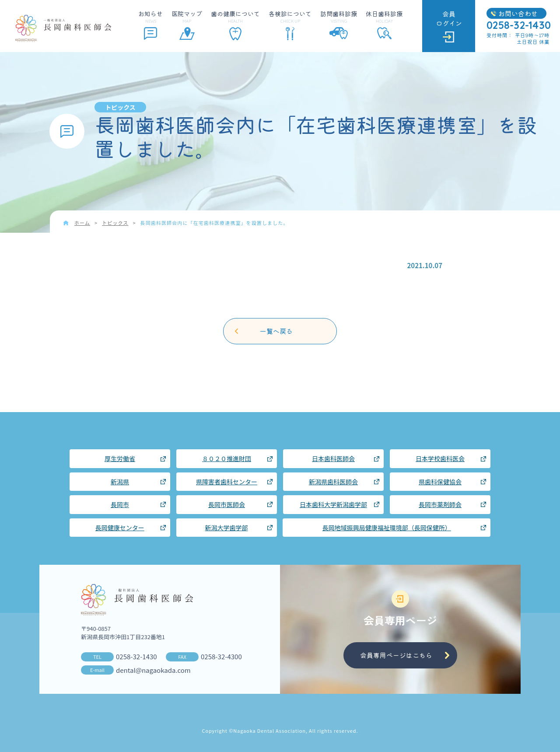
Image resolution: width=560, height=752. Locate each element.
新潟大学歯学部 (227, 528)
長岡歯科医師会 (63, 28)
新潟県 (120, 482)
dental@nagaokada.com (153, 670)
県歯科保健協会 (440, 482)
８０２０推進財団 (227, 458)
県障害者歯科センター (227, 482)
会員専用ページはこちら (396, 655)
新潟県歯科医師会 (333, 482)
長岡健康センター (120, 528)
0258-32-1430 (136, 656)
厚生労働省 (120, 458)
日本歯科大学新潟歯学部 (333, 504)
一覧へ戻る (276, 331)
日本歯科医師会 (333, 458)
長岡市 (120, 504)
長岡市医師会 (227, 504)
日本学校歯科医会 (440, 458)
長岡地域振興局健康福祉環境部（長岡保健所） (387, 528)
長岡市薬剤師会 (440, 504)
